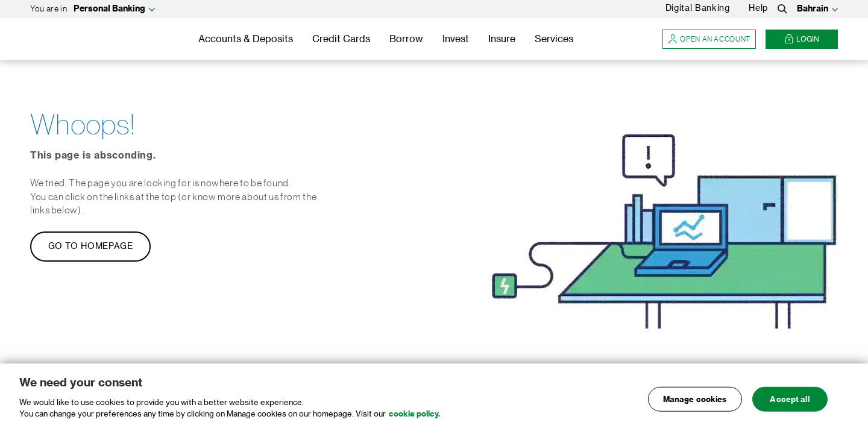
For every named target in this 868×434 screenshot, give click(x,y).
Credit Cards (341, 39)
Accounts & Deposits (246, 39)
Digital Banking (698, 8)
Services (554, 39)
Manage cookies (695, 399)
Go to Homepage (91, 247)
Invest (456, 39)
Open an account (709, 39)
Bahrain (813, 9)
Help (758, 8)
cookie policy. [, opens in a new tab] (414, 414)
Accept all (789, 399)
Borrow (406, 39)
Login (802, 39)
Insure (502, 39)
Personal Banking (109, 9)
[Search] (782, 9)
